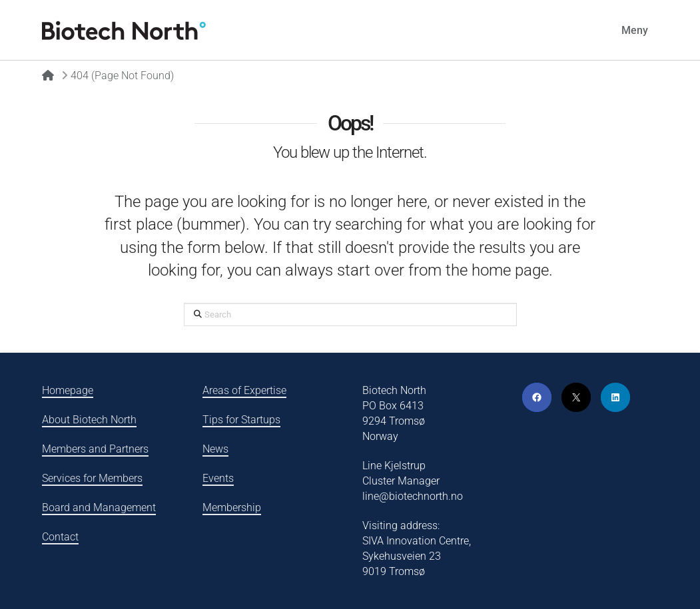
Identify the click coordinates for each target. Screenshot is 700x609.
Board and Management (99, 508)
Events (218, 478)
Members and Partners (95, 449)
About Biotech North (89, 420)
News (215, 449)
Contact (60, 537)
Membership (232, 508)
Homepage (68, 390)
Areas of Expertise (244, 390)
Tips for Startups (241, 420)
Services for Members (92, 478)
